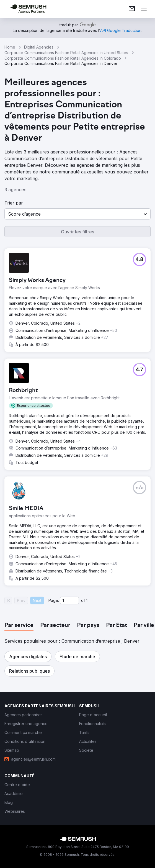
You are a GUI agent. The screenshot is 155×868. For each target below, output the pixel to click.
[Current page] (69, 600)
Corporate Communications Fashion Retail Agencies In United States (66, 53)
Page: (54, 600)
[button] (77, 214)
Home (10, 47)
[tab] (19, 625)
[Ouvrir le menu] (144, 9)
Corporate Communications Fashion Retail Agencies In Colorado (63, 58)
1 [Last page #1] (87, 600)
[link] (132, 9)
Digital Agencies (39, 47)
